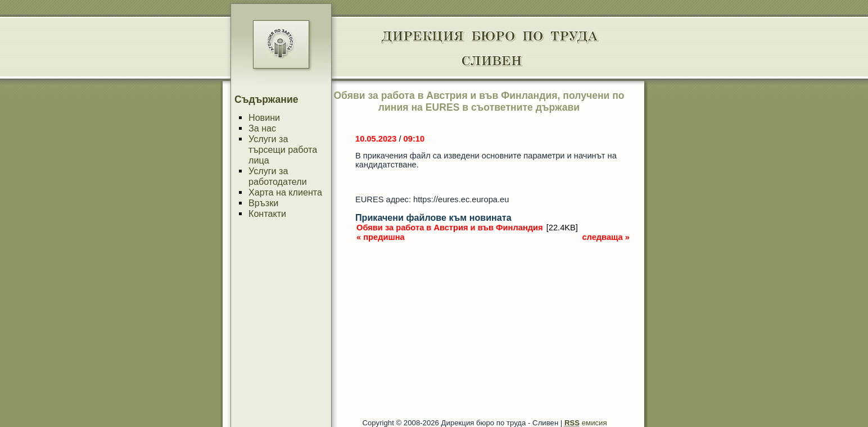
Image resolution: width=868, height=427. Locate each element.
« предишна (381, 237)
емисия (586, 423)
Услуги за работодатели (278, 176)
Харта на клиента (285, 192)
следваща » (606, 237)
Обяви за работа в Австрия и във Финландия (450, 228)
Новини (264, 117)
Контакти (267, 213)
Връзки (263, 203)
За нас (262, 128)
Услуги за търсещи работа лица (283, 149)
